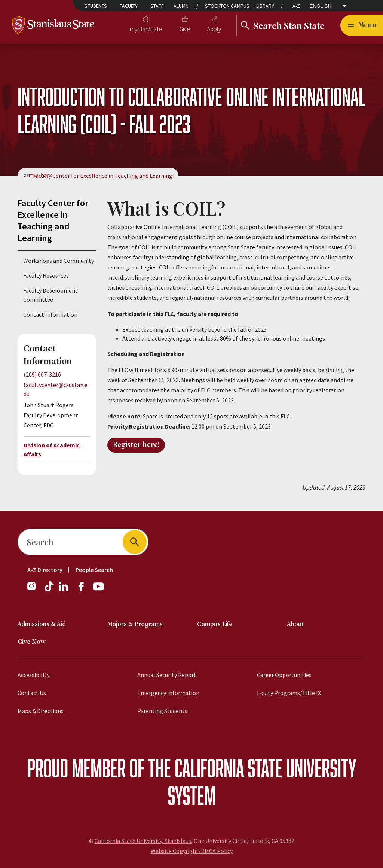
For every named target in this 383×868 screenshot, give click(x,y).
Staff (157, 6)
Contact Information (50, 314)
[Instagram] (34, 590)
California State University (265, 768)
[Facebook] (84, 590)
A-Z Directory (45, 570)
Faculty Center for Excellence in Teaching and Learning (103, 176)
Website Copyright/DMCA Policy (192, 851)
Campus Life (215, 625)
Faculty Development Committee (50, 295)
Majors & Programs (135, 625)
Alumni (182, 6)
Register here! (136, 445)
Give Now (32, 642)
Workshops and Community (59, 261)
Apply (214, 29)
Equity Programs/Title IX (289, 693)
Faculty (129, 6)
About (295, 625)
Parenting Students (162, 711)
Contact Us (32, 693)
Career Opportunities (284, 675)
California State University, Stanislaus (143, 841)
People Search (94, 570)
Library (265, 6)
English (321, 6)
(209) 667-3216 (42, 374)
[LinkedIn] (64, 590)
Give (185, 29)
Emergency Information (168, 693)
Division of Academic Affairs (52, 450)
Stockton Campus (227, 6)
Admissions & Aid (42, 625)
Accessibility (33, 675)
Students (96, 6)
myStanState (146, 29)
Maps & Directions (41, 711)
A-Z (296, 6)
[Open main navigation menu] (362, 25)
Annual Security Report (167, 675)
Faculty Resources (46, 275)
